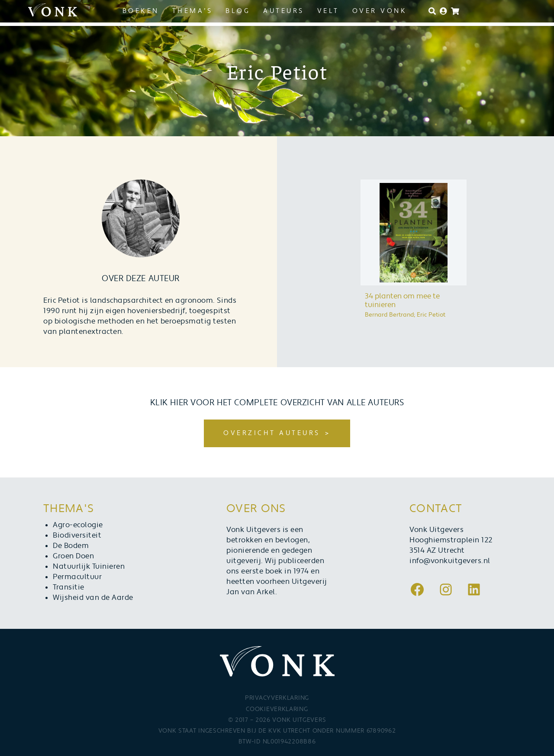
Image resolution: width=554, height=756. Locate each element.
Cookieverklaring (277, 709)
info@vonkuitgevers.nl (450, 561)
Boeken (141, 11)
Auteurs (284, 11)
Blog (238, 11)
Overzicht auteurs (272, 433)
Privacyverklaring (277, 698)
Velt (328, 11)
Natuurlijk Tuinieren (89, 567)
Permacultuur (77, 577)
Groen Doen (73, 556)
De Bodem (71, 546)
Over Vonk (380, 11)
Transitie (69, 587)
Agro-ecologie (78, 525)
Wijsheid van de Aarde (93, 598)
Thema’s (193, 11)
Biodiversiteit (77, 535)
